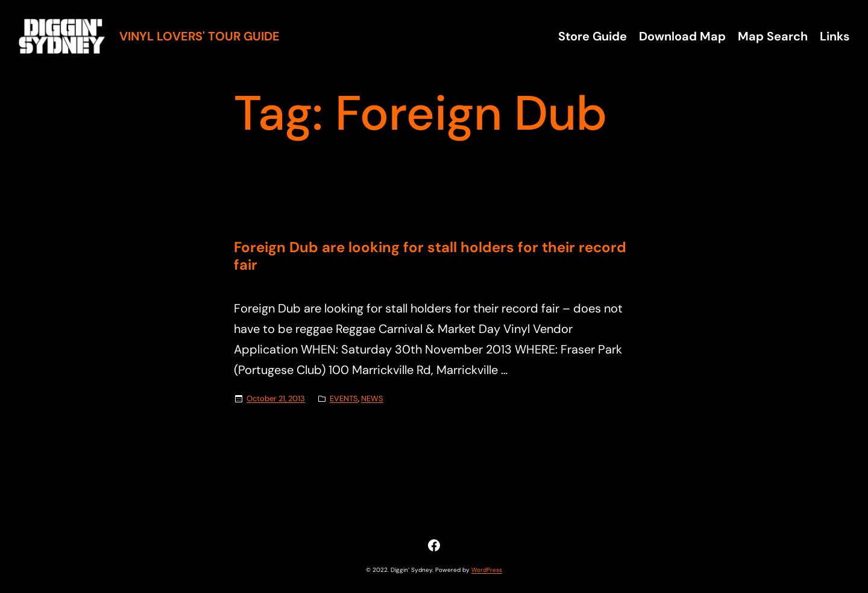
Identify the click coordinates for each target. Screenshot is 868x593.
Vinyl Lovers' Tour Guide (200, 36)
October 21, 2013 (276, 398)
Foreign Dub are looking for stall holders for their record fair (430, 256)
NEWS (372, 398)
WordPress (487, 570)
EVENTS (344, 398)
